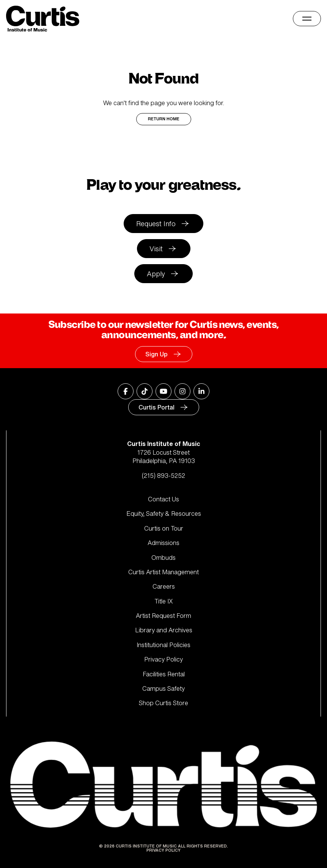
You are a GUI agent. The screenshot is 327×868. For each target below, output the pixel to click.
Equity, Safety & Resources (164, 514)
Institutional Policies (163, 645)
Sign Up (156, 354)
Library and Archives (164, 630)
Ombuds (163, 558)
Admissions (163, 543)
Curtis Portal (156, 407)
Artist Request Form (163, 616)
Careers (164, 586)
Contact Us (163, 499)
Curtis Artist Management (163, 572)
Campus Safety (163, 688)
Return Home (164, 119)
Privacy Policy (163, 659)
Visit (156, 249)
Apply (156, 274)
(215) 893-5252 (163, 476)
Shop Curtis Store (163, 703)
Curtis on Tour (164, 528)
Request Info (156, 224)
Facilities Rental (164, 674)
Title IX (164, 601)
